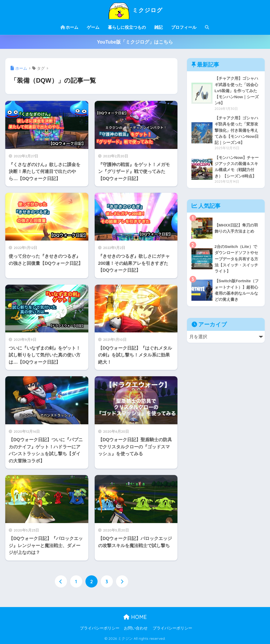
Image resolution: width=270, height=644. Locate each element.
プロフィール (184, 27)
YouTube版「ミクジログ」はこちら (135, 42)
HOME (135, 617)
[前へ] (61, 581)
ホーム (69, 27)
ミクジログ (135, 10)
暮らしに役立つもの (127, 27)
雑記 (158, 27)
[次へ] (122, 581)
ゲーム (93, 27)
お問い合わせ (136, 628)
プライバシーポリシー (100, 628)
